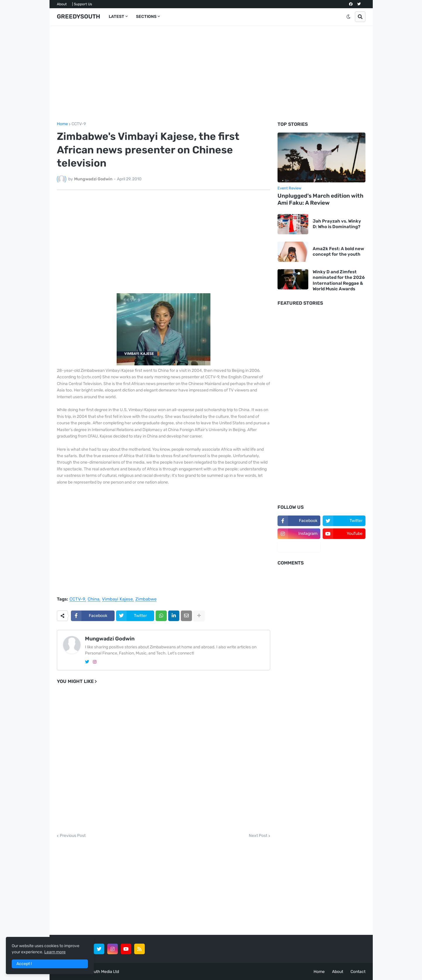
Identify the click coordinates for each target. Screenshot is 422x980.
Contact (358, 972)
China (93, 599)
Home (62, 124)
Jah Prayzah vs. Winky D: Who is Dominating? (337, 224)
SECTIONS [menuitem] (146, 17)
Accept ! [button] (24, 964)
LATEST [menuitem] (116, 17)
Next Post (258, 836)
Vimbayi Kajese (117, 599)
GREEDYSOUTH (79, 16)
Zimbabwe (146, 599)
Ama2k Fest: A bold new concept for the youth (338, 252)
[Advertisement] (211, 74)
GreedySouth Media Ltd (97, 972)
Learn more (55, 952)
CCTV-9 (79, 124)
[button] (348, 17)
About (62, 4)
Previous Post (73, 836)
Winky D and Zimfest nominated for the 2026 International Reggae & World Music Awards (339, 280)
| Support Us (82, 4)
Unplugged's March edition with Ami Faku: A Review (320, 199)
